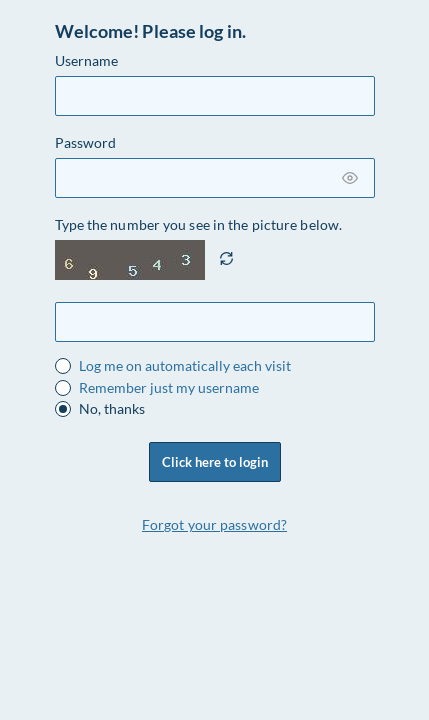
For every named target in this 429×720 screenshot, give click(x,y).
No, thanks (112, 409)
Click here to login (215, 462)
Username (87, 60)
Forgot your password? (214, 524)
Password (86, 142)
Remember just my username (169, 388)
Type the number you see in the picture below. (199, 224)
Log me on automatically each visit (185, 366)
